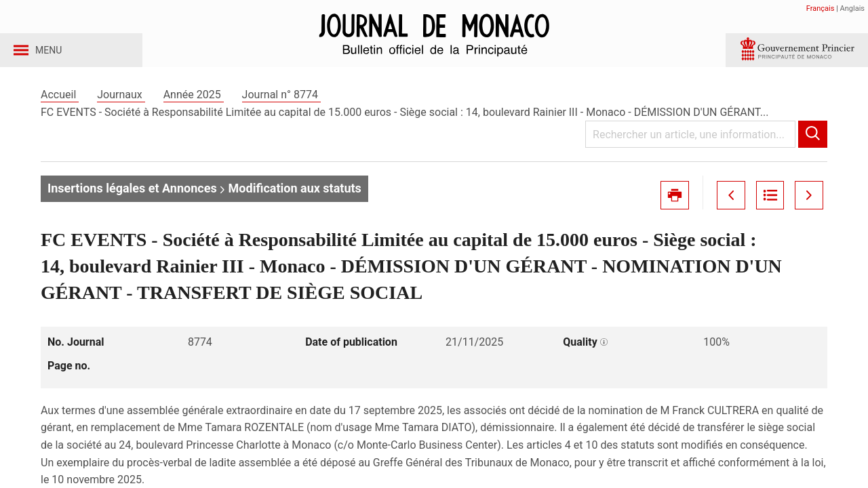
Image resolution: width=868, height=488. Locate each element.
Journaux (121, 107)
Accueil (60, 107)
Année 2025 (194, 107)
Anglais (852, 8)
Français (821, 8)
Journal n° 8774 (281, 107)
